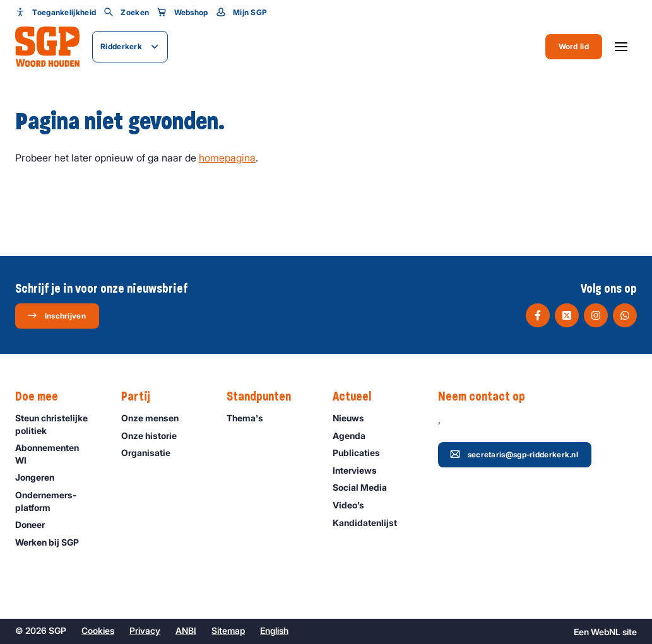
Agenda (355, 436)
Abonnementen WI (57, 454)
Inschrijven (56, 315)
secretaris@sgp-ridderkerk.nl (514, 454)
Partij (142, 397)
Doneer (36, 524)
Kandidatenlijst (370, 523)
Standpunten (265, 397)
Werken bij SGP (53, 542)
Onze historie (155, 436)
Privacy (145, 630)
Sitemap (228, 630)
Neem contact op (488, 397)
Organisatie (151, 453)
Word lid (574, 46)
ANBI (186, 630)
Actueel (358, 397)
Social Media (365, 487)
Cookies (98, 630)
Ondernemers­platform (57, 501)
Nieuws (354, 418)
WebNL (606, 632)
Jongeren (40, 477)
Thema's (251, 418)
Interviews (360, 470)
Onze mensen (156, 418)
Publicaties (362, 453)
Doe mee (43, 397)
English (274, 630)
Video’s (354, 505)
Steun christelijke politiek (57, 424)
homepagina (227, 158)
